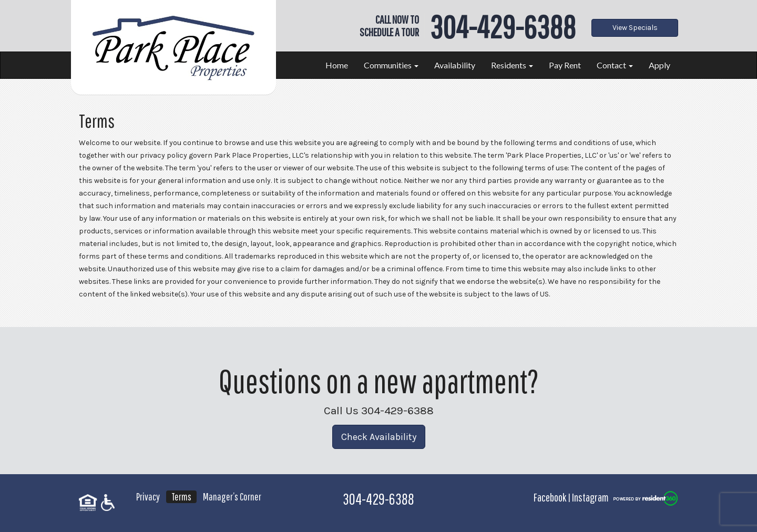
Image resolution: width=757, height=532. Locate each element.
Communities (391, 65)
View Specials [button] (635, 28)
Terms (181, 497)
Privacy (148, 497)
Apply (659, 65)
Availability (455, 65)
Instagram (590, 497)
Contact (615, 65)
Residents (512, 65)
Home (337, 65)
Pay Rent (565, 65)
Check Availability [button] (379, 437)
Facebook (550, 497)
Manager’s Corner (232, 497)
